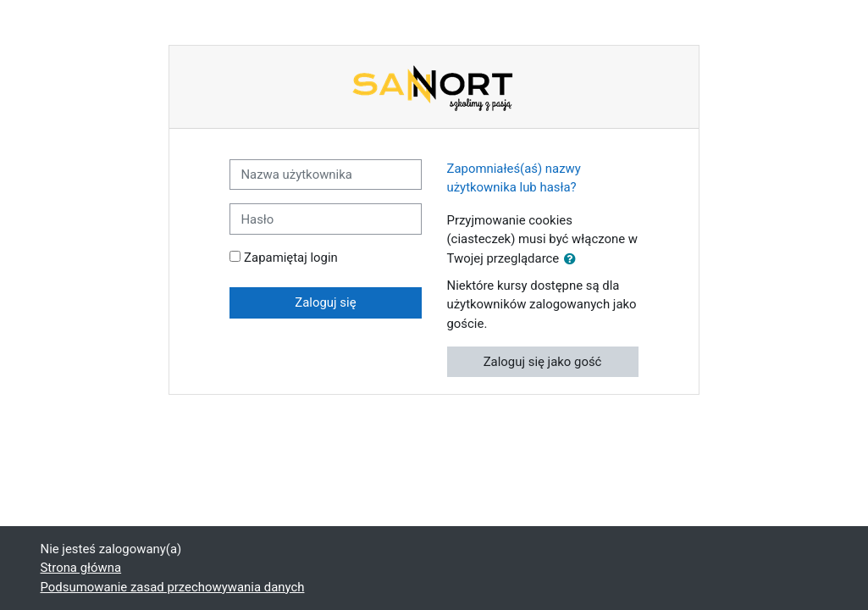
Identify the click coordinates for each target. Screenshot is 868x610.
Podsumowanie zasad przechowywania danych (173, 587)
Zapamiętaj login (291, 258)
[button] (573, 259)
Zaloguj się (325, 302)
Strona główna (81, 568)
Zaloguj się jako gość (543, 362)
